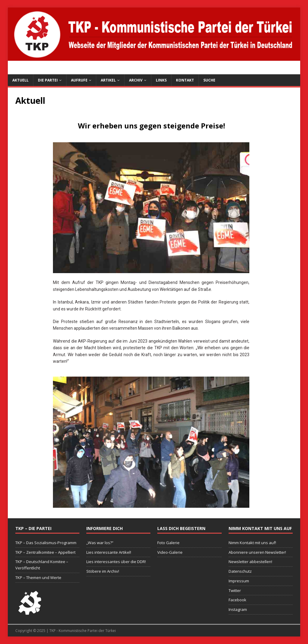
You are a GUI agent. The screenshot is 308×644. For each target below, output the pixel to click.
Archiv (136, 80)
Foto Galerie (168, 543)
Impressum (239, 581)
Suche (209, 80)
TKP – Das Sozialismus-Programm (46, 543)
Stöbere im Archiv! (103, 571)
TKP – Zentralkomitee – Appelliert (45, 552)
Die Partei (48, 80)
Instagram (238, 609)
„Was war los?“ (100, 543)
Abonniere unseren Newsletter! (257, 552)
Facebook (237, 600)
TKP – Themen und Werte (38, 578)
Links (161, 80)
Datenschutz (240, 571)
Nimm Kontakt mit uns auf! (252, 543)
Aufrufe (79, 80)
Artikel (108, 80)
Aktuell (20, 80)
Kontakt (185, 80)
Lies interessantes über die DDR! (116, 562)
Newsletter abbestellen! (250, 562)
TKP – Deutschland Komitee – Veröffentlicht (42, 565)
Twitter (235, 590)
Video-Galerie (170, 552)
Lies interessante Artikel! (109, 552)
